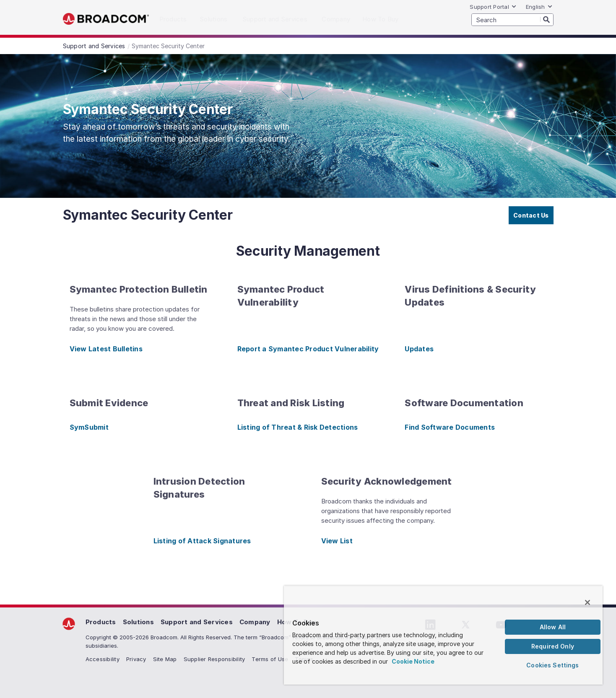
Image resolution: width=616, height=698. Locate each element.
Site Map (165, 659)
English (539, 7)
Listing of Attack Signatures (202, 541)
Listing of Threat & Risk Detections (298, 427)
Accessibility (103, 659)
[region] (443, 635)
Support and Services (197, 622)
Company (255, 622)
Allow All (553, 627)
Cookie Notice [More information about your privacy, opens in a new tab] (413, 661)
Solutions (138, 622)
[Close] (587, 602)
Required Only (553, 646)
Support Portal (493, 7)
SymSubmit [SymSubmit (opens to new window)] (89, 427)
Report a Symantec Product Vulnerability (308, 349)
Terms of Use (270, 659)
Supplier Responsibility (214, 659)
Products (101, 622)
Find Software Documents (450, 427)
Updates (419, 349)
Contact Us (531, 215)
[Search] (547, 19)
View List (337, 541)
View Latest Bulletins (106, 349)
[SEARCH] (512, 20)
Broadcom (106, 19)
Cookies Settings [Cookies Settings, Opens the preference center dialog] (552, 665)
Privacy (136, 659)
